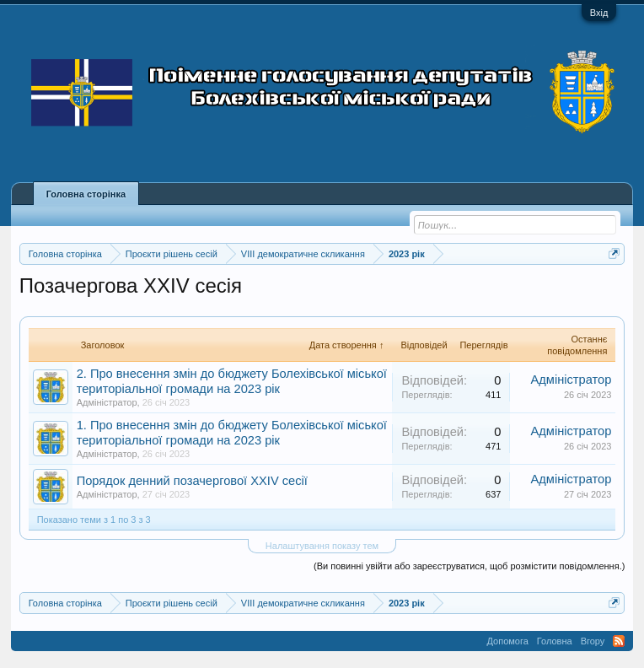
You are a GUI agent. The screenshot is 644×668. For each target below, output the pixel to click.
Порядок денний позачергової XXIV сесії (192, 481)
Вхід (599, 13)
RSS (619, 641)
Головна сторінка (86, 194)
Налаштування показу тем (322, 546)
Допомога (508, 641)
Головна (555, 641)
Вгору (593, 641)
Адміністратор (107, 402)
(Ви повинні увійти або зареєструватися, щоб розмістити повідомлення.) (469, 566)
